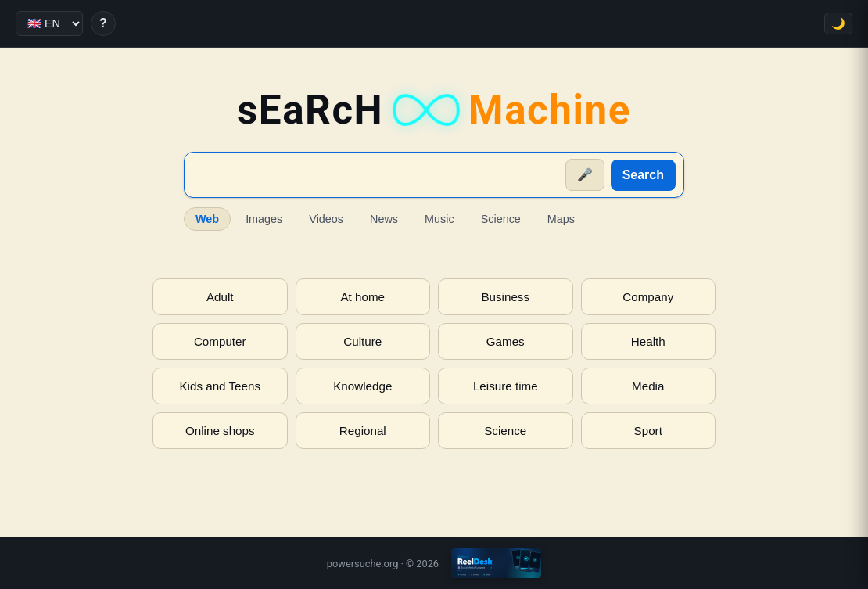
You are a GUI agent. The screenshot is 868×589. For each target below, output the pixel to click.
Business (505, 297)
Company (648, 297)
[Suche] (376, 175)
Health (648, 341)
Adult (220, 297)
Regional (363, 431)
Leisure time (506, 386)
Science (501, 219)
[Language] (49, 23)
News (384, 219)
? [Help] (103, 23)
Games (506, 341)
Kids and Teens (220, 386)
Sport (648, 431)
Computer (220, 341)
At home (362, 297)
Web (207, 219)
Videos (326, 219)
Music (439, 219)
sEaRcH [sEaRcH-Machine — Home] (434, 110)
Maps (561, 219)
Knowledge (362, 386)
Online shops (220, 431)
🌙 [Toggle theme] (838, 23)
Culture (362, 341)
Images (264, 219)
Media (648, 386)
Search (643, 175)
